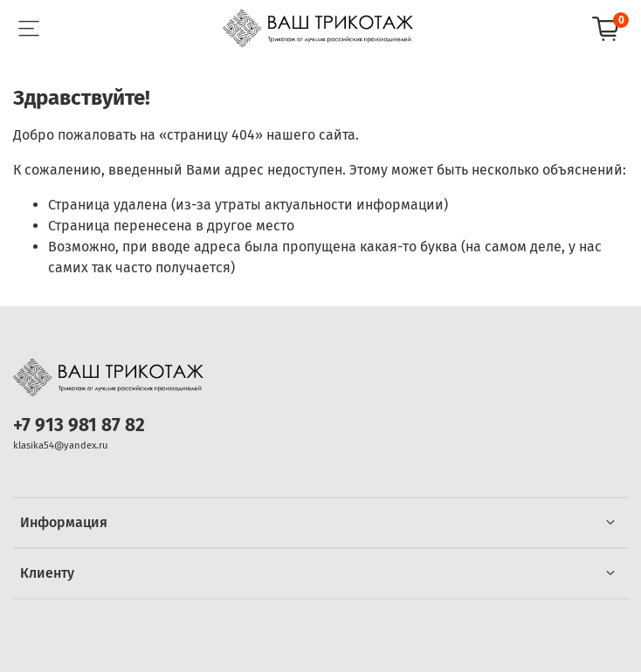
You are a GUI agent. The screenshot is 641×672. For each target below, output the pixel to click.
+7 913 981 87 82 (79, 425)
